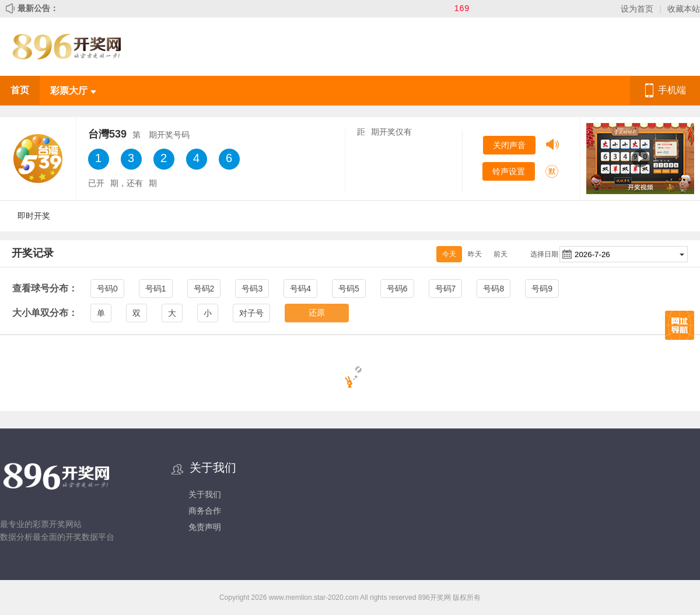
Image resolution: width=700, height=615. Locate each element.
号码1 (156, 289)
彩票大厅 (73, 91)
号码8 (494, 289)
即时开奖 (34, 216)
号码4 (300, 289)
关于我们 (205, 494)
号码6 (397, 289)
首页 (20, 90)
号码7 (446, 289)
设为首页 (637, 9)
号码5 (349, 289)
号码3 (252, 289)
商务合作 (205, 511)
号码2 (204, 289)
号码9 (542, 289)
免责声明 (205, 527)
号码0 (107, 289)
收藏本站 (684, 9)
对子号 (251, 313)
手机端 (672, 90)
